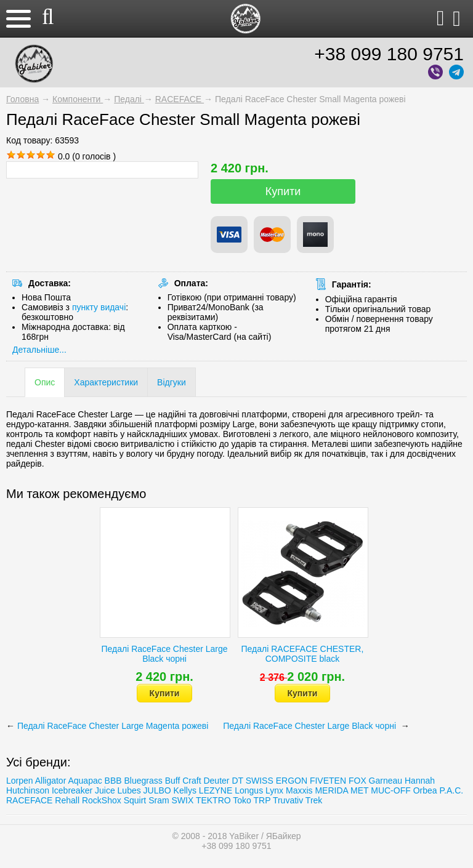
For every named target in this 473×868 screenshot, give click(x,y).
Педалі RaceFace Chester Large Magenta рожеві (114, 726)
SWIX (182, 800)
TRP (262, 800)
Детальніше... (39, 350)
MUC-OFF (391, 790)
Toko (242, 800)
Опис (45, 382)
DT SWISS (252, 781)
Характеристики (106, 382)
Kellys (185, 790)
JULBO (157, 790)
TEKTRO (214, 800)
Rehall (67, 800)
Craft (192, 781)
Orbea (425, 790)
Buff (173, 781)
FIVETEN (328, 781)
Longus (249, 790)
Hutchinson (28, 790)
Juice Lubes (118, 790)
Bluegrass (144, 781)
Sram (159, 800)
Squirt (135, 800)
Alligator (51, 781)
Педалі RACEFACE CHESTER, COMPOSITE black (303, 654)
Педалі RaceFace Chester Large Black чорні (165, 654)
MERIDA (331, 790)
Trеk (314, 800)
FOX (358, 781)
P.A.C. (451, 790)
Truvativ (288, 800)
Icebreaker (72, 790)
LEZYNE (216, 790)
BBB (113, 781)
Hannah (420, 781)
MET (359, 790)
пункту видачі (99, 307)
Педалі (129, 99)
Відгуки (172, 382)
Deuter (216, 781)
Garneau (386, 781)
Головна (22, 99)
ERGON (292, 781)
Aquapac (85, 781)
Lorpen (20, 781)
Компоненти (78, 99)
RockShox (102, 800)
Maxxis (299, 790)
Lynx (274, 790)
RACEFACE (180, 99)
